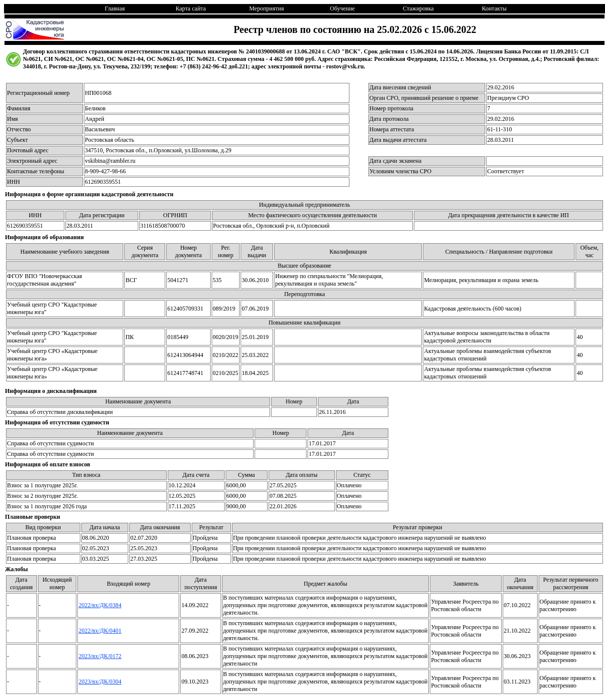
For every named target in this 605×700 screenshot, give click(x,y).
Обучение (342, 8)
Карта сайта (191, 8)
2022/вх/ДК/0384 (100, 605)
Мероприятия (266, 8)
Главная (115, 8)
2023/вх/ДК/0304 (100, 682)
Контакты (494, 8)
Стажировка (418, 8)
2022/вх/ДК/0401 (100, 631)
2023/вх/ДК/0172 (100, 656)
